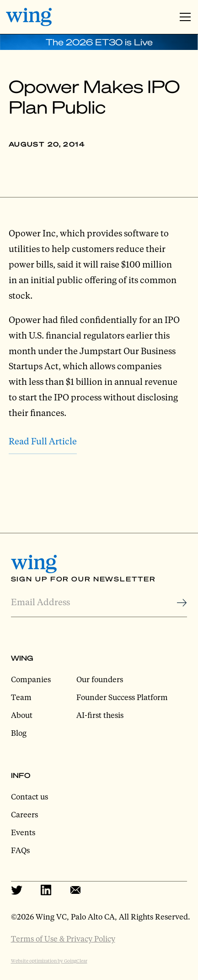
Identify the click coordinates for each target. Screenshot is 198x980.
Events (23, 832)
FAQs (20, 850)
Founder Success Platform (122, 697)
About (22, 715)
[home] (29, 17)
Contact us (29, 797)
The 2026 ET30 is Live (99, 42)
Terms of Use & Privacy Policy (63, 939)
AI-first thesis (100, 715)
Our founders (100, 679)
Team (21, 697)
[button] (183, 17)
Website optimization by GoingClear (49, 961)
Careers (24, 814)
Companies (31, 679)
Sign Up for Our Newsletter (83, 579)
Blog (19, 733)
